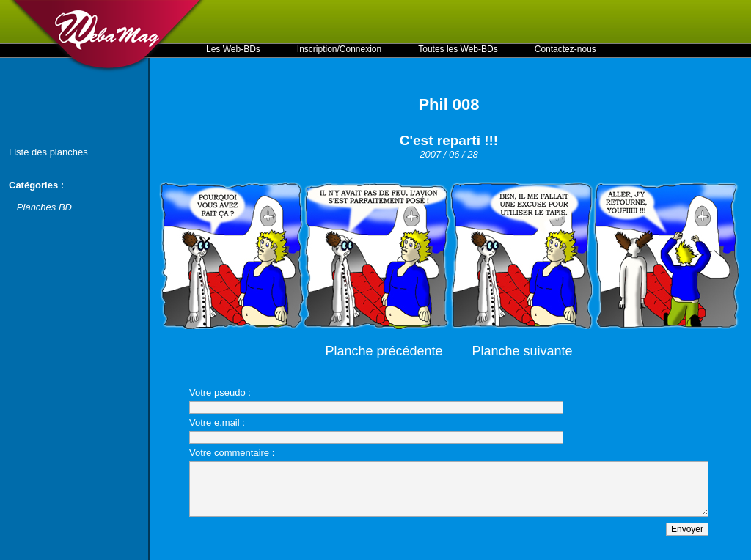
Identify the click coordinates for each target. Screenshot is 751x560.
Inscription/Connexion (339, 49)
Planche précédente (384, 351)
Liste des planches (48, 152)
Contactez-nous (565, 49)
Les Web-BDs (233, 49)
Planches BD (44, 207)
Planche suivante (523, 351)
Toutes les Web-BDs (458, 49)
